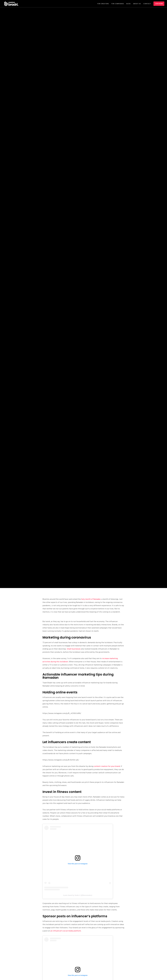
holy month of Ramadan (91, 599)
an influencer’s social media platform (66, 931)
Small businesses (74, 649)
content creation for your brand (107, 766)
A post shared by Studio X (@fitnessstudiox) (78, 895)
